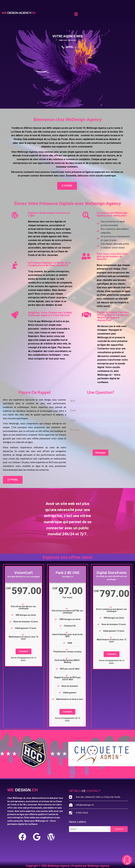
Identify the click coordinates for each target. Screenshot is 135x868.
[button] (76, 14)
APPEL (67, 47)
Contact (23, 651)
